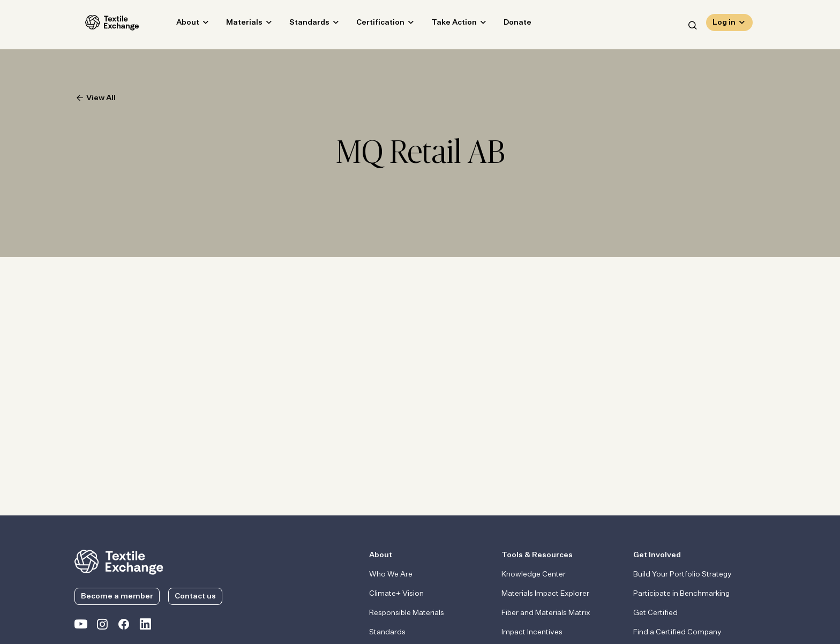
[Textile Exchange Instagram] (102, 626)
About (177, 25)
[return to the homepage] (119, 561)
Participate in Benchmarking (681, 594)
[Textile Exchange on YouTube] (81, 626)
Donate (507, 25)
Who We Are (391, 574)
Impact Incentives (532, 632)
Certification (370, 25)
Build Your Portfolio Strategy (682, 574)
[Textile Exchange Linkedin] (145, 626)
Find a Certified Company (677, 632)
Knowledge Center (534, 574)
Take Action (443, 25)
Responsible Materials (407, 613)
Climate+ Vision (396, 594)
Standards (299, 25)
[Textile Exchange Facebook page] (124, 626)
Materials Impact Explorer (545, 594)
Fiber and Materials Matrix (546, 613)
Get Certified (655, 613)
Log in (724, 25)
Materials (234, 25)
